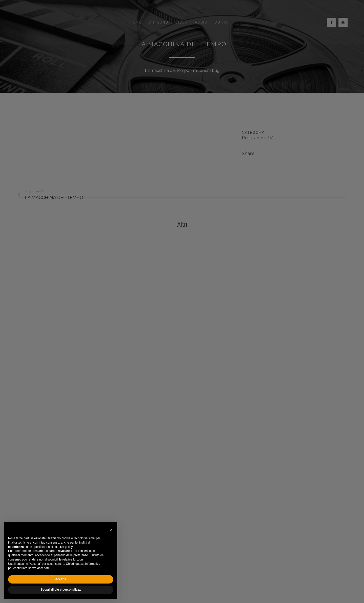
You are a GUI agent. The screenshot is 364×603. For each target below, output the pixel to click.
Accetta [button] (61, 579)
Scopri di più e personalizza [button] (61, 590)
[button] (111, 530)
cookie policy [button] (64, 547)
